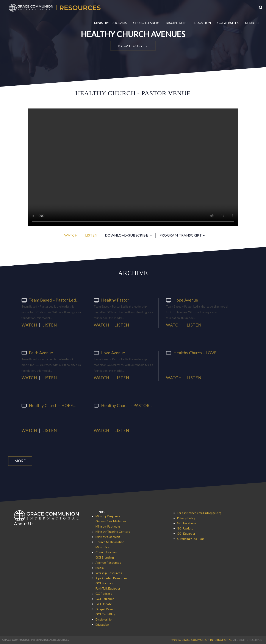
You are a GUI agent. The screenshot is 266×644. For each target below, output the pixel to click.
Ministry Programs (110, 23)
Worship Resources (109, 573)
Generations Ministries (111, 521)
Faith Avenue (36, 353)
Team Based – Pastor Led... (47, 300)
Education (202, 23)
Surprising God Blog (190, 538)
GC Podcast (104, 593)
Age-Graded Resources (111, 578)
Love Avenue (108, 353)
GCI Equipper (105, 598)
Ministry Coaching (108, 536)
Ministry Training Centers (113, 531)
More (20, 461)
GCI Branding (105, 557)
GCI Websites (228, 23)
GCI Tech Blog (105, 614)
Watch (71, 235)
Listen (91, 235)
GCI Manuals (104, 583)
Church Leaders (146, 23)
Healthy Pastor (110, 300)
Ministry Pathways (108, 526)
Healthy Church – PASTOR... (121, 405)
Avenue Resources (108, 562)
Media (100, 567)
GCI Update (104, 604)
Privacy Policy (186, 518)
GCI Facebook (187, 523)
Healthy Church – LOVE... (191, 353)
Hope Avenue (181, 300)
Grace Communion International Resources (36, 640)
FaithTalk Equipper (108, 588)
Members (252, 23)
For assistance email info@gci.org (199, 513)
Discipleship (176, 23)
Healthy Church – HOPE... (47, 405)
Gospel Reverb (106, 609)
